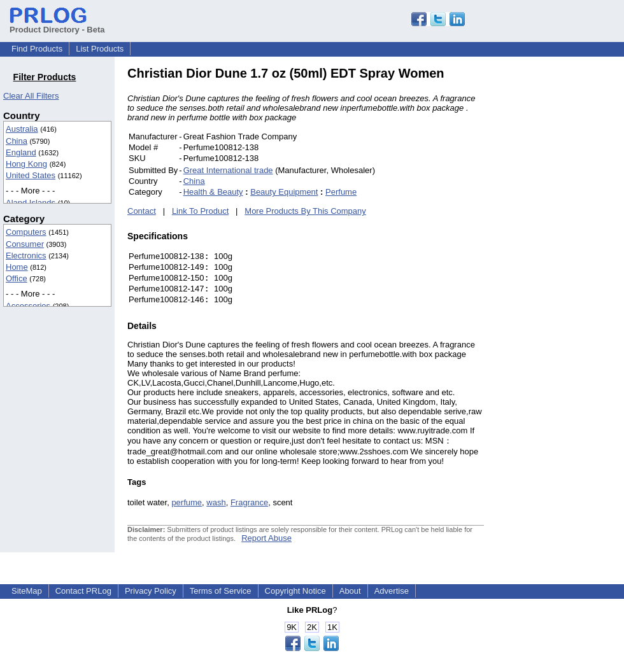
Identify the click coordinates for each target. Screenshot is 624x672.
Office (17, 278)
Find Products (37, 49)
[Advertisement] (570, 257)
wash (216, 502)
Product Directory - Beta (57, 25)
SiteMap (27, 591)
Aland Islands (31, 203)
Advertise (392, 591)
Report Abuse (266, 538)
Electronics (26, 255)
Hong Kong (26, 164)
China (17, 141)
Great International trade (228, 170)
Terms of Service (221, 591)
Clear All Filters (31, 96)
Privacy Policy (151, 591)
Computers (26, 232)
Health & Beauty (213, 192)
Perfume (341, 192)
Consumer (25, 244)
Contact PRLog (83, 591)
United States (31, 175)
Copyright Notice (295, 591)
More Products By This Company (305, 211)
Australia (22, 129)
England (21, 152)
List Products (100, 49)
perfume (187, 502)
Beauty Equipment (284, 192)
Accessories (28, 306)
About (350, 591)
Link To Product (200, 211)
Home (17, 267)
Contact (142, 211)
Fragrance (249, 502)
